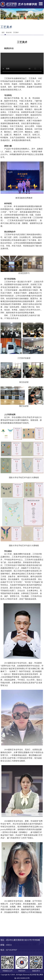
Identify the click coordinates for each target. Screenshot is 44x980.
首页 (3, 32)
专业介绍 (9, 32)
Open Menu (41, 4)
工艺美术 (16, 32)
